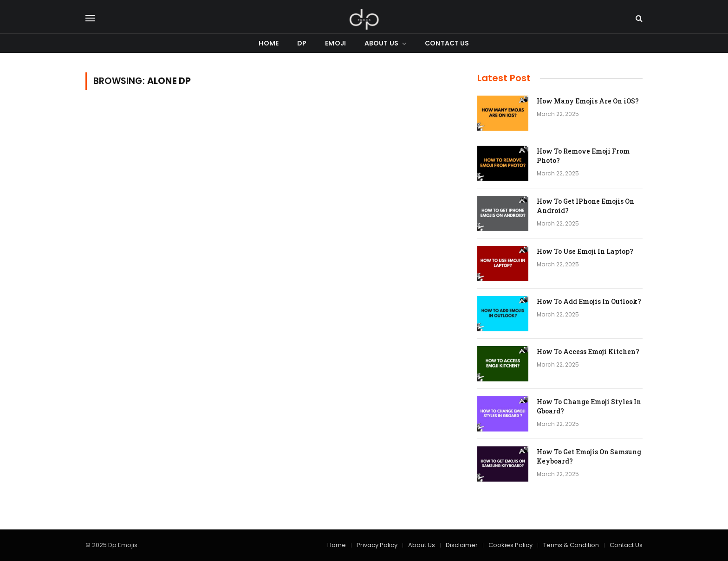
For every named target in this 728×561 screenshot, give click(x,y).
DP (302, 43)
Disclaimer (462, 545)
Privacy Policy (377, 545)
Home (269, 43)
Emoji (335, 43)
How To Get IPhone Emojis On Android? (585, 206)
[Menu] (90, 18)
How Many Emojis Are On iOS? (588, 101)
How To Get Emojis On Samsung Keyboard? (589, 456)
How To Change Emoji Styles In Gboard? (589, 406)
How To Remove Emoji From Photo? (583, 156)
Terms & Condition (571, 545)
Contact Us (447, 43)
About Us (381, 43)
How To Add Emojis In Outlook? (589, 301)
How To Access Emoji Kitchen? (588, 351)
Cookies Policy (510, 545)
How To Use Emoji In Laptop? (585, 251)
